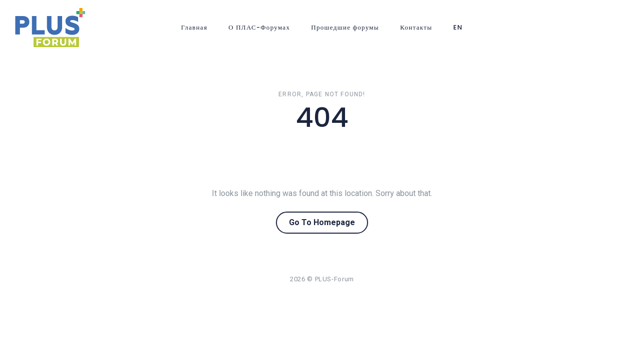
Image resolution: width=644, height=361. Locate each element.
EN (458, 27)
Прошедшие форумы (345, 27)
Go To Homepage (322, 222)
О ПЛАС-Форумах (259, 27)
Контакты (416, 27)
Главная (194, 27)
